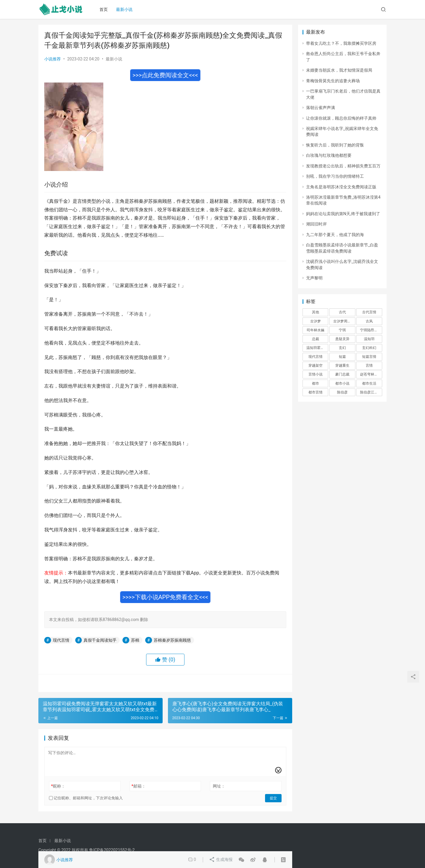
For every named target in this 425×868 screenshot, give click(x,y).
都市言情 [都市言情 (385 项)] (316, 392)
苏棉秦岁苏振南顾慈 (172, 640)
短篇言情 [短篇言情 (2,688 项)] (369, 357)
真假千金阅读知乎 (100, 640)
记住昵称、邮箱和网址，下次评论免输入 (86, 798)
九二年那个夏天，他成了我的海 (335, 235)
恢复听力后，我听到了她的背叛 (335, 145)
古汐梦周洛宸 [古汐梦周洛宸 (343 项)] (344, 321)
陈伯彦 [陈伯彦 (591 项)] (342, 392)
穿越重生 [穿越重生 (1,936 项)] (342, 365)
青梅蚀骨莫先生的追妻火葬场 (333, 81)
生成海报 (221, 860)
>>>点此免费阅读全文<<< (165, 75)
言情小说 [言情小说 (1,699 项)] (316, 374)
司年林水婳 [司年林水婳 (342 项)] (316, 330)
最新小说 (125, 9)
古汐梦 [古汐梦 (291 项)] (316, 321)
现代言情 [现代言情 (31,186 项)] (316, 357)
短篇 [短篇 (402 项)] (342, 357)
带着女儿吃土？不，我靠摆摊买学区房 (341, 43)
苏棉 (135, 640)
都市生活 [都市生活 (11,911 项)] (369, 383)
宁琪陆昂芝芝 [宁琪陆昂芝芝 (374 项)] (371, 330)
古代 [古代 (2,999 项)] (342, 312)
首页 (104, 9)
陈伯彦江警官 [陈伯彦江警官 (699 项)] (371, 392)
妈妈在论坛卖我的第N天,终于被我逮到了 (343, 214)
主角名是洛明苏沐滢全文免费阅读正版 (341, 187)
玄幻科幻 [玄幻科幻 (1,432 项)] (369, 348)
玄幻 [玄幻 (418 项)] (342, 348)
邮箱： (139, 786)
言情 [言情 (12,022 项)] (369, 365)
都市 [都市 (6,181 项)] (316, 383)
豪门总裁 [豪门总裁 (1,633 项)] (342, 374)
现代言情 (61, 640)
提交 (273, 798)
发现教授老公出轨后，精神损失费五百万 (343, 166)
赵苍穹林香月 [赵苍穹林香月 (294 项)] (371, 374)
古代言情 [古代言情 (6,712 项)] (369, 312)
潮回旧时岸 (316, 224)
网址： (219, 786)
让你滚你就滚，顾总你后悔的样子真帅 (341, 118)
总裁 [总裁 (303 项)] (316, 339)
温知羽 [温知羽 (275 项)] (369, 339)
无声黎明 (314, 278)
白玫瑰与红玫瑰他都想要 (329, 155)
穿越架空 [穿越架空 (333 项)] (316, 365)
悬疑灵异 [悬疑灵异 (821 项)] (342, 339)
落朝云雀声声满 (321, 108)
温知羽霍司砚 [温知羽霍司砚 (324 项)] (317, 348)
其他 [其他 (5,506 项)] (316, 312)
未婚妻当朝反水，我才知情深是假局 (339, 70)
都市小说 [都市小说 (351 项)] (342, 383)
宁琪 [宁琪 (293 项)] (342, 330)
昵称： (58, 786)
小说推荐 (53, 59)
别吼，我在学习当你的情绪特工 (335, 176)
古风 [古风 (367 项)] (369, 321)
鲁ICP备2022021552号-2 (112, 850)
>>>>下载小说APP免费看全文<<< (165, 597)
